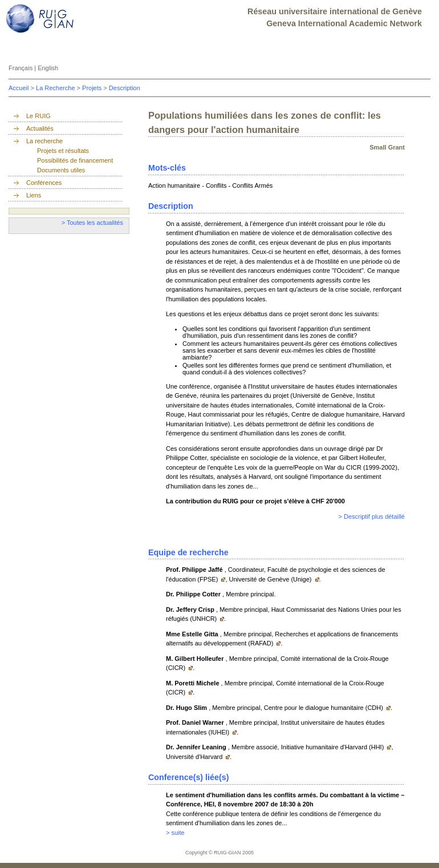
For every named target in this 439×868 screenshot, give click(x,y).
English (48, 68)
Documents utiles (61, 170)
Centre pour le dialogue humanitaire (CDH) (324, 708)
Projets (93, 88)
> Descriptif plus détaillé (372, 516)
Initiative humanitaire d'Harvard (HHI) (334, 747)
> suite (175, 833)
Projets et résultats (63, 151)
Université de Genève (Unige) (271, 579)
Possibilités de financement (75, 160)
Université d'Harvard (195, 757)
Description (125, 88)
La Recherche (56, 88)
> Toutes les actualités (92, 223)
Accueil (20, 88)
